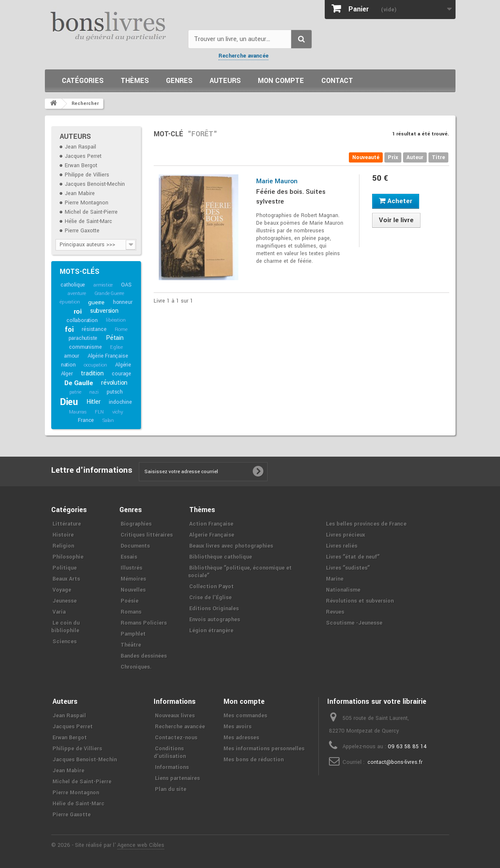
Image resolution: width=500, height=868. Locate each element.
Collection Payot (211, 587)
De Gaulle (79, 383)
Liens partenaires (177, 778)
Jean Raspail (80, 147)
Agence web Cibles (141, 845)
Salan (108, 420)
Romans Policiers (144, 623)
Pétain (115, 338)
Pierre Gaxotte (82, 231)
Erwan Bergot (81, 165)
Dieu (69, 402)
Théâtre (131, 645)
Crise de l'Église (210, 598)
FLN (99, 412)
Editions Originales (214, 609)
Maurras (78, 412)
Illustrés (131, 568)
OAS (126, 285)
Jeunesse (65, 601)
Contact (337, 81)
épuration (70, 302)
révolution (114, 383)
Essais (129, 557)
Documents (135, 546)
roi (78, 311)
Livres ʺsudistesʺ (348, 568)
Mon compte (281, 81)
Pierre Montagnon (87, 203)
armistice (103, 285)
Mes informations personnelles (264, 749)
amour (72, 356)
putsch (115, 392)
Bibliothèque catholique (221, 557)
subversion (104, 311)
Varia (59, 612)
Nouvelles (133, 590)
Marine (335, 579)
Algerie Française (212, 535)
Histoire (63, 535)
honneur (123, 302)
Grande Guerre (109, 293)
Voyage (62, 590)
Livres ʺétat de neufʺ (353, 557)
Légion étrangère (211, 631)
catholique (73, 285)
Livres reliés (342, 546)
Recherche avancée (243, 56)
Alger (67, 374)
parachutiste (83, 338)
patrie (75, 392)
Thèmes (135, 81)
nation (68, 365)
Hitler (94, 402)
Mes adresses (241, 738)
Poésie (130, 601)
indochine (120, 402)
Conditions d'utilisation (170, 752)
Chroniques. (136, 667)
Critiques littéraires (147, 535)
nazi (94, 392)
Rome (121, 329)
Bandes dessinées (144, 656)
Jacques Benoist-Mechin (95, 184)
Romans (131, 612)
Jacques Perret (83, 156)
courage (122, 374)
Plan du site (171, 789)
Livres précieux (345, 535)
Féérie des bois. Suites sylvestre (291, 197)
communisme (85, 347)
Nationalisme (343, 590)
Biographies (136, 524)
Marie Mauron (277, 181)
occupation (95, 365)
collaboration (82, 320)
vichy (118, 412)
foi (69, 329)
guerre (96, 302)
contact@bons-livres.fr (395, 762)
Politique (65, 568)
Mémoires (133, 579)
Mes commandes (245, 716)
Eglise (116, 347)
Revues (335, 612)
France (86, 420)
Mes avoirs (238, 727)
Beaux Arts (66, 579)
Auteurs (225, 81)
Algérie (123, 365)
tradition (92, 373)
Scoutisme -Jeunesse (354, 623)
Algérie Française (108, 356)
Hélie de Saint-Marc (88, 221)
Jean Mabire (80, 193)
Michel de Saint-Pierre (91, 212)
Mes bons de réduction (254, 760)
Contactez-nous (176, 738)
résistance (94, 329)
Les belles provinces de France (366, 524)
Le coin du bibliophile (65, 627)
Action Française (211, 524)
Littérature (67, 524)
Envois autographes (215, 620)
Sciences (65, 642)
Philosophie (68, 557)
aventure (77, 293)
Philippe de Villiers (87, 175)
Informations (172, 767)
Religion (63, 546)
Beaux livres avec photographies (231, 546)
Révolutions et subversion (360, 601)
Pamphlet (133, 634)
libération (116, 320)
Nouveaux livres (175, 716)
